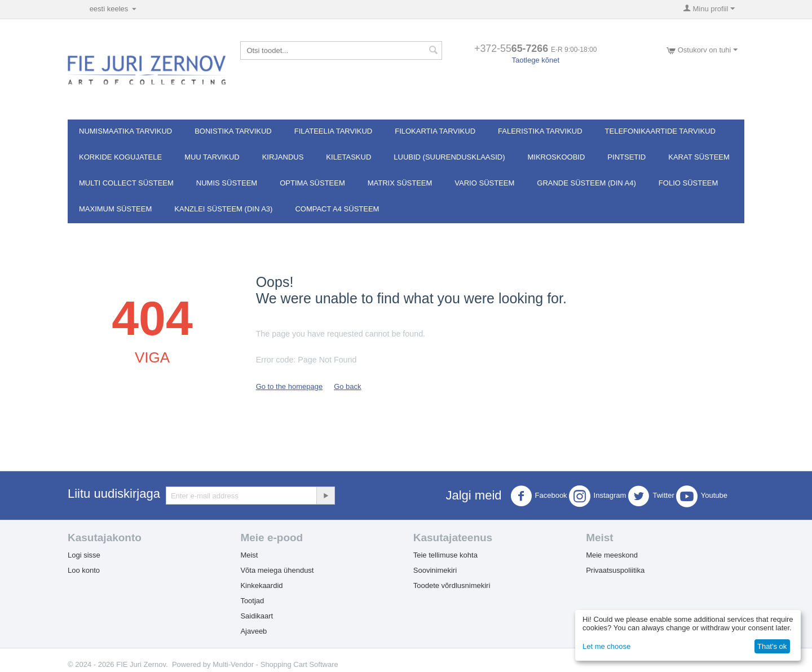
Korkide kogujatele (120, 157)
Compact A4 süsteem (337, 209)
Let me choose (606, 646)
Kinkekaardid (261, 585)
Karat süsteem (699, 157)
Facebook (539, 496)
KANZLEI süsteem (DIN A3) (223, 209)
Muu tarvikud (212, 157)
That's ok (772, 646)
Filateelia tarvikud (333, 131)
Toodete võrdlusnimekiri (452, 585)
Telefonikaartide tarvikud (660, 131)
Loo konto (84, 570)
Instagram (598, 496)
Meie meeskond (612, 555)
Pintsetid (626, 157)
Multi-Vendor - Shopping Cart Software (275, 664)
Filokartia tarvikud (435, 131)
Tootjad (252, 601)
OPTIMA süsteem (312, 183)
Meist (249, 555)
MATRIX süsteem (400, 183)
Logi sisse (84, 555)
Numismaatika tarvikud (125, 131)
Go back (347, 386)
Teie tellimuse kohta (445, 555)
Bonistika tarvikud (233, 131)
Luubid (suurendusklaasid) (449, 157)
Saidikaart (257, 616)
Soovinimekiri (435, 570)
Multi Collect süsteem (126, 183)
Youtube (702, 496)
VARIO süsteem (484, 183)
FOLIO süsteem (688, 183)
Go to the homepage (290, 386)
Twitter (651, 496)
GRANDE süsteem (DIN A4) (586, 183)
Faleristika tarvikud (540, 131)
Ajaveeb (253, 631)
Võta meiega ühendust (277, 570)
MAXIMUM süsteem (115, 209)
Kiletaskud (348, 157)
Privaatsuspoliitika (615, 570)
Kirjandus (283, 157)
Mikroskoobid (557, 157)
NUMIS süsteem (227, 183)
